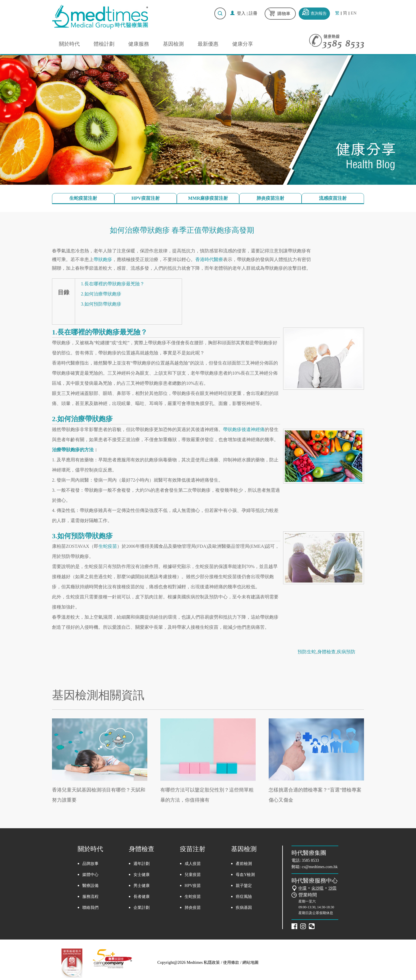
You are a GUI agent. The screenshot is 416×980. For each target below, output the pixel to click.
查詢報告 (319, 13)
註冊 (253, 13)
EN (354, 13)
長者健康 (142, 897)
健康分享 (243, 44)
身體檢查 (326, 652)
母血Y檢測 (245, 875)
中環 (302, 888)
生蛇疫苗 (108, 546)
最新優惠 (208, 44)
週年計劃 (142, 864)
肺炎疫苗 (193, 908)
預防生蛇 (307, 652)
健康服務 (139, 44)
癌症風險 (244, 897)
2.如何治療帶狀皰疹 (101, 294)
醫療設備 (90, 886)
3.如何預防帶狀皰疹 (101, 304)
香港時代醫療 (209, 259)
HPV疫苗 (193, 886)
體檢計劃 (104, 44)
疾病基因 (244, 908)
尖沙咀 (317, 888)
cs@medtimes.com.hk (320, 867)
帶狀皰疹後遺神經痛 (244, 429)
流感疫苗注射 (333, 198)
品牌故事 (90, 864)
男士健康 (142, 886)
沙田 (333, 888)
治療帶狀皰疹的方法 (73, 450)
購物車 (284, 14)
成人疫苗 (193, 864)
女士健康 (142, 875)
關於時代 (69, 44)
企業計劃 (142, 908)
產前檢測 (244, 864)
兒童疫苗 (193, 875)
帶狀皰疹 (103, 259)
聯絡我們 (90, 908)
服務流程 (90, 897)
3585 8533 (311, 860)
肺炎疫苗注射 (270, 198)
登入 (241, 13)
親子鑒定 (244, 886)
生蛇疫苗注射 (83, 198)
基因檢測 (173, 44)
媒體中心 (90, 875)
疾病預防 (346, 652)
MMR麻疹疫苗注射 (208, 198)
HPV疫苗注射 (146, 198)
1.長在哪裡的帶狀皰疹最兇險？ (113, 284)
